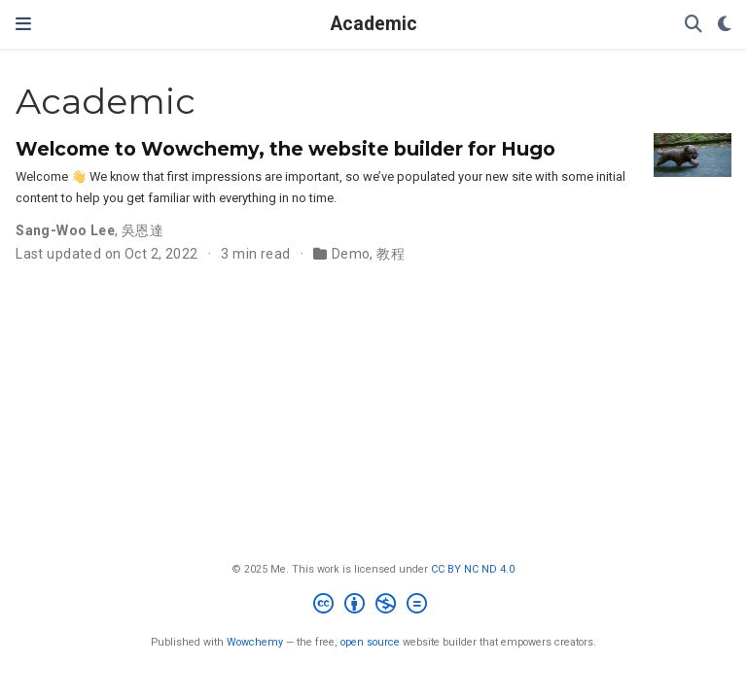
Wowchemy (255, 642)
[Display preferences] (725, 25)
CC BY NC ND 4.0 (473, 569)
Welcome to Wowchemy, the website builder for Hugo (285, 149)
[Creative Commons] (374, 606)
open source (370, 642)
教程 (391, 254)
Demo (351, 254)
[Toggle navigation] (23, 24)
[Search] (694, 25)
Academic (374, 24)
